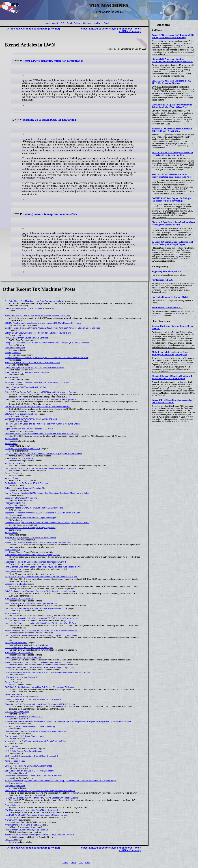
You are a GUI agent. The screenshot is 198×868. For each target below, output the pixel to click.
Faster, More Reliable (14, 572)
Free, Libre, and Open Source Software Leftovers (26, 338)
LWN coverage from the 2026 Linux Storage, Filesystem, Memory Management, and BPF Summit (47, 672)
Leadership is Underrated (16, 584)
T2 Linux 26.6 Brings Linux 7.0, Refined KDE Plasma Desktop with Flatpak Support (173, 243)
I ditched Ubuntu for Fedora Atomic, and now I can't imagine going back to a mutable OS (43, 453)
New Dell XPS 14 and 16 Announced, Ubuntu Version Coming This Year (36, 815)
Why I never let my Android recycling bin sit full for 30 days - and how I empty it (39, 835)
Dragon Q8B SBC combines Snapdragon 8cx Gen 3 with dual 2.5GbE (172, 401)
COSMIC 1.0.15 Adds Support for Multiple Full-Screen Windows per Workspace (171, 200)
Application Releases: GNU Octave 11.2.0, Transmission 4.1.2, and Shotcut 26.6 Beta (42, 513)
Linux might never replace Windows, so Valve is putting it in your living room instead (41, 635)
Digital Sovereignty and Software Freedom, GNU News (29, 429)
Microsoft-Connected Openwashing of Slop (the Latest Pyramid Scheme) (37, 382)
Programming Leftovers (15, 348)
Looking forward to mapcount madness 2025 (50, 214)
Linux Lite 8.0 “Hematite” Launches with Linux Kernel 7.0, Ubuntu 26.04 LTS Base (41, 623)
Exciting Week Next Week (16, 643)
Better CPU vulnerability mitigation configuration (53, 61)
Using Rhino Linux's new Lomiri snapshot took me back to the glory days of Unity (40, 667)
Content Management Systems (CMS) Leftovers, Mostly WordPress (34, 367)
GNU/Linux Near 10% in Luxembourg (21, 414)
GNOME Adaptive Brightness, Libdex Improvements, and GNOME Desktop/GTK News (43, 323)
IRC (62, 23)
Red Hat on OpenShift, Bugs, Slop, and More (25, 736)
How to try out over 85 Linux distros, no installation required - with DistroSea (38, 662)
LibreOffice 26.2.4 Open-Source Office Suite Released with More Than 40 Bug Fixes (172, 106)
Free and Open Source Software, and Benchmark (27, 830)
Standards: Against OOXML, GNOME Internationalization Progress (34, 508)
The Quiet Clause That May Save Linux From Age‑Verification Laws (34, 301)
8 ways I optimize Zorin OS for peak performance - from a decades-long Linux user (41, 630)
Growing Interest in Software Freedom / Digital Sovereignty (31, 518)
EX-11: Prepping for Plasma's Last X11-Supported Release (31, 603)
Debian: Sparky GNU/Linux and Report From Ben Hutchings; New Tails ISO (38, 333)
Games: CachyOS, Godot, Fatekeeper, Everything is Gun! (30, 528)
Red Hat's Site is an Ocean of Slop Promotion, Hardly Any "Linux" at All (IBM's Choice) (43, 424)
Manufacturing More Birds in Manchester (23, 449)
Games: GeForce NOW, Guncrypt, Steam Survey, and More (31, 419)
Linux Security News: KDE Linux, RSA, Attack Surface (29, 766)
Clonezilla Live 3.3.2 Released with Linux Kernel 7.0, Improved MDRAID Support (40, 704)
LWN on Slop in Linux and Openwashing (23, 677)
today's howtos (11, 377)
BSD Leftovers (11, 444)
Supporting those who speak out (166, 271)
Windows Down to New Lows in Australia (23, 825)
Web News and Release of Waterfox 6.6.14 (24, 716)
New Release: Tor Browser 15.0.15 (167, 308)
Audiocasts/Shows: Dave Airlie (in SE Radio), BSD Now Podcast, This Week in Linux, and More (47, 358)
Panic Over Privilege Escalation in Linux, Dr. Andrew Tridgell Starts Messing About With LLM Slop (47, 523)
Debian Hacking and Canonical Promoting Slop (25, 488)
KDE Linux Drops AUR (15, 463)
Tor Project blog (160, 266)
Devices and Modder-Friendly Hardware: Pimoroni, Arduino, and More (35, 731)
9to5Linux (157, 30)
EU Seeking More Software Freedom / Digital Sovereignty (30, 726)
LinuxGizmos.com (161, 321)
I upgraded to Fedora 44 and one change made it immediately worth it (35, 562)
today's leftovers (12, 478)
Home (47, 23)
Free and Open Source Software (19, 458)
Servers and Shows (13, 694)
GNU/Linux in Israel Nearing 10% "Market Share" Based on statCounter (36, 608)
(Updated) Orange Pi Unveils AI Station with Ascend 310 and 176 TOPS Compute (172, 377)
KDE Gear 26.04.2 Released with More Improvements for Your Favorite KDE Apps (172, 176)
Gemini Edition (74, 23)
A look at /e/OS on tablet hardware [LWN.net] (34, 29)
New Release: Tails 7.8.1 (162, 280)
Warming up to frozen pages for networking (49, 120)
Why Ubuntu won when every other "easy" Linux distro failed (31, 810)
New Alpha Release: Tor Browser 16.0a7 (170, 297)
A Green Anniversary (14, 820)
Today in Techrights (13, 473)
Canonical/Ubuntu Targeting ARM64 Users (23, 308)
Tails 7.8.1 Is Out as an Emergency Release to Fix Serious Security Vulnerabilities (172, 154)
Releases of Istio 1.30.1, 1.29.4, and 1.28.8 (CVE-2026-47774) (32, 363)
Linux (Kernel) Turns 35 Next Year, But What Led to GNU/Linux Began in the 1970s (41, 468)
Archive (98, 23)
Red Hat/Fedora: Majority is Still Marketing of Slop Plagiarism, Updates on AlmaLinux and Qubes (47, 493)
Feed (106, 23)
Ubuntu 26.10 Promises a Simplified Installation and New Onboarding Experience (172, 60)
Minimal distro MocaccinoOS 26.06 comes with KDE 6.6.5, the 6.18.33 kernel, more (41, 618)
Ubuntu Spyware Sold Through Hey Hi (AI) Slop (26, 387)
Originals (87, 23)
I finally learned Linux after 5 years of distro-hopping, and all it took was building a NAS (43, 567)
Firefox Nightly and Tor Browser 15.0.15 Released (27, 483)
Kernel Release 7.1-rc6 (15, 761)
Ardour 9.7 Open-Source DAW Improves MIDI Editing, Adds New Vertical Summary (173, 36)
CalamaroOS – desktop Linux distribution (23, 657)
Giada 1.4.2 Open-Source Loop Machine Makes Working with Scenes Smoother (173, 224)
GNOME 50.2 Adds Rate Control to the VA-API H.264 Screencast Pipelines (172, 82)
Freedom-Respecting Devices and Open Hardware (27, 372)
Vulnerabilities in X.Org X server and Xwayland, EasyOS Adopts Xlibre (36, 741)
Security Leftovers (13, 353)
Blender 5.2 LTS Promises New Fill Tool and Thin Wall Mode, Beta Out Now (172, 130)
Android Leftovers (13, 550)
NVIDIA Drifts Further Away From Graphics (24, 751)
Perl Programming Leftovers (17, 711)
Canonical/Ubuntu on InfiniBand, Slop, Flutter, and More (29, 771)
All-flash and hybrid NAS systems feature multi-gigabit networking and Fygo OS (171, 353)
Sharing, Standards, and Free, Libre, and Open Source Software (33, 699)
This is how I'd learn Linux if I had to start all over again (29, 648)
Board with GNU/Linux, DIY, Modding (21, 498)
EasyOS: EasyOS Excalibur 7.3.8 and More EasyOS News (31, 537)
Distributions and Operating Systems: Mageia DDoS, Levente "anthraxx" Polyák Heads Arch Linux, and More (52, 328)
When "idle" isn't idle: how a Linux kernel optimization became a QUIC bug (37, 316)
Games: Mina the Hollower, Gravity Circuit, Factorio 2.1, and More (34, 776)
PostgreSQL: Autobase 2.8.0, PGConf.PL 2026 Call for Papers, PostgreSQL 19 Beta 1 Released (47, 343)
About (55, 23)
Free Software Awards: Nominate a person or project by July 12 (33, 555)
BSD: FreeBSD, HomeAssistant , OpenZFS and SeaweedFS (31, 756)
